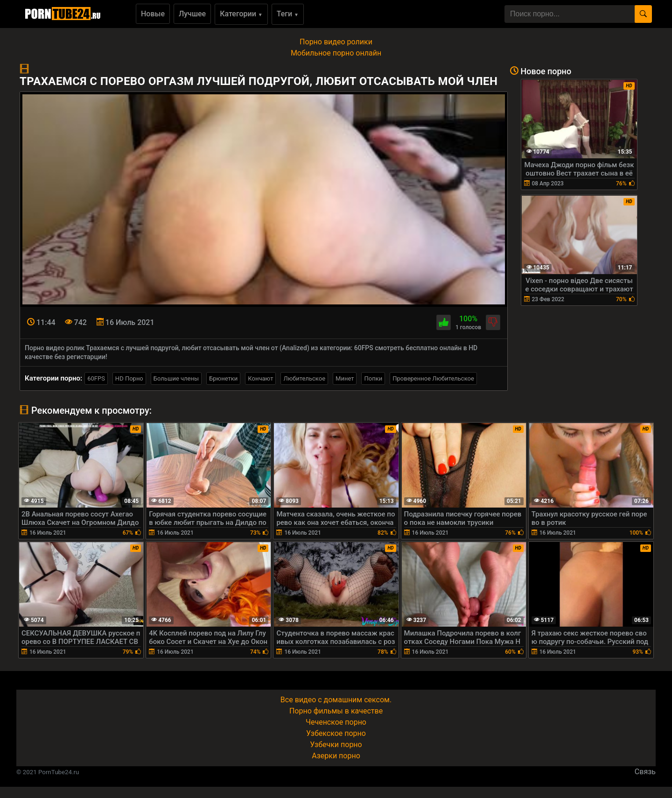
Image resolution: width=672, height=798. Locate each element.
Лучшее (192, 14)
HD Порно (129, 378)
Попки (373, 378)
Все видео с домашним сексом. (336, 700)
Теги (288, 14)
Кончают (260, 378)
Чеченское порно (336, 722)
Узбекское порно (336, 733)
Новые (153, 14)
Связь (645, 772)
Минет (345, 378)
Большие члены (176, 378)
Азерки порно (336, 756)
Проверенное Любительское (433, 378)
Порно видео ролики (336, 42)
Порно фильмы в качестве (336, 711)
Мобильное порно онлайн (336, 53)
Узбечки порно (336, 745)
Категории (241, 14)
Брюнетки (223, 378)
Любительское (304, 378)
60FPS (96, 378)
